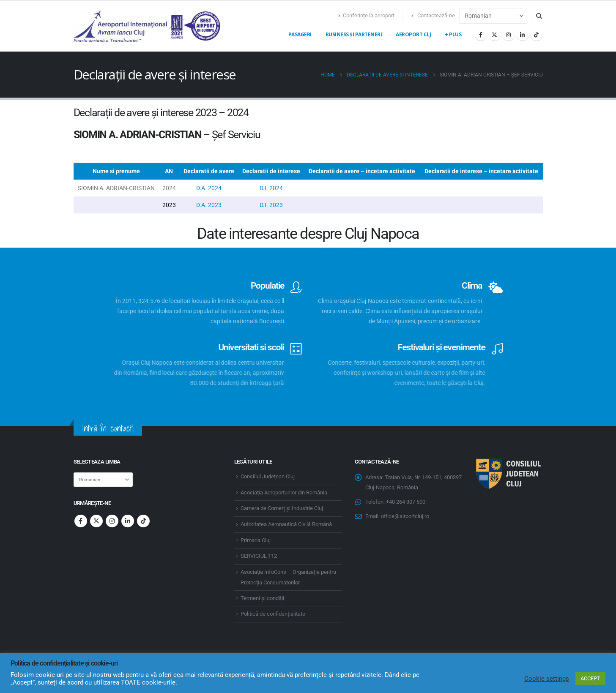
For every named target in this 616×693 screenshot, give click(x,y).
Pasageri (300, 34)
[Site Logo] (148, 26)
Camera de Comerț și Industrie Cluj (282, 508)
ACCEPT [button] (590, 678)
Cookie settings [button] (547, 679)
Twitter (96, 521)
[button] (539, 16)
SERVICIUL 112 (259, 556)
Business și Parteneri (354, 34)
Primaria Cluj (256, 540)
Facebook (81, 521)
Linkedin (128, 521)
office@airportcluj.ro (405, 516)
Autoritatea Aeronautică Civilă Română (286, 524)
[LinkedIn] (523, 35)
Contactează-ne (433, 15)
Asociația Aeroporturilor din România (284, 492)
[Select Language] (493, 16)
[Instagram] (509, 35)
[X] (495, 35)
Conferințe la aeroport (366, 15)
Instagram (112, 521)
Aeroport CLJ (413, 34)
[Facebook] (481, 35)
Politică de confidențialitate (273, 614)
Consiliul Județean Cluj (268, 476)
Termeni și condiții (262, 598)
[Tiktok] (537, 35)
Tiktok (143, 521)
